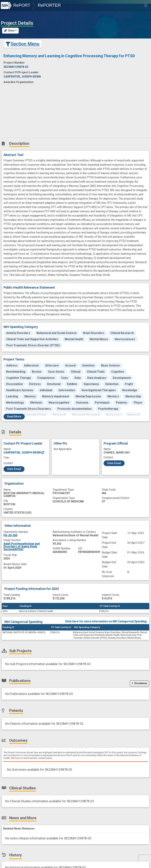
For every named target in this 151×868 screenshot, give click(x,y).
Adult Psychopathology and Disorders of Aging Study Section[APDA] (22, 546)
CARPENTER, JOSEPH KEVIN (24, 453)
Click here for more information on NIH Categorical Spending (106, 621)
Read (14, 417)
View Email (14, 469)
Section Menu (23, 44)
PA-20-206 (10, 535)
